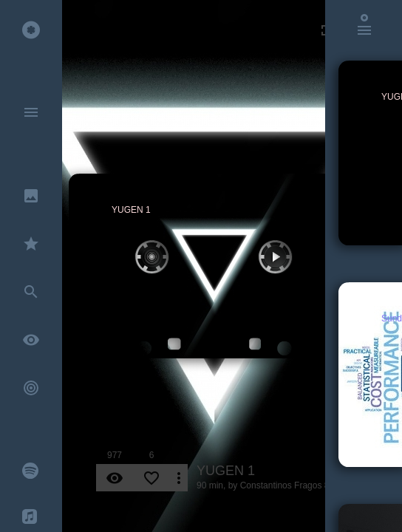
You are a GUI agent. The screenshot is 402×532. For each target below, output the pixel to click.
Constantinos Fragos (281, 485)
